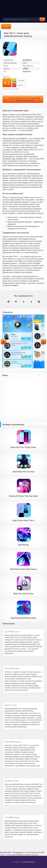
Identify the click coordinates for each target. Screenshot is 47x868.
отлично (18, 80)
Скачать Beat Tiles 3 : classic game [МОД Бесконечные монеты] (25, 99)
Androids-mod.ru (29, 862)
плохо (17, 85)
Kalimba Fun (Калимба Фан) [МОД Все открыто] (23, 151)
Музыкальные (28, 66)
